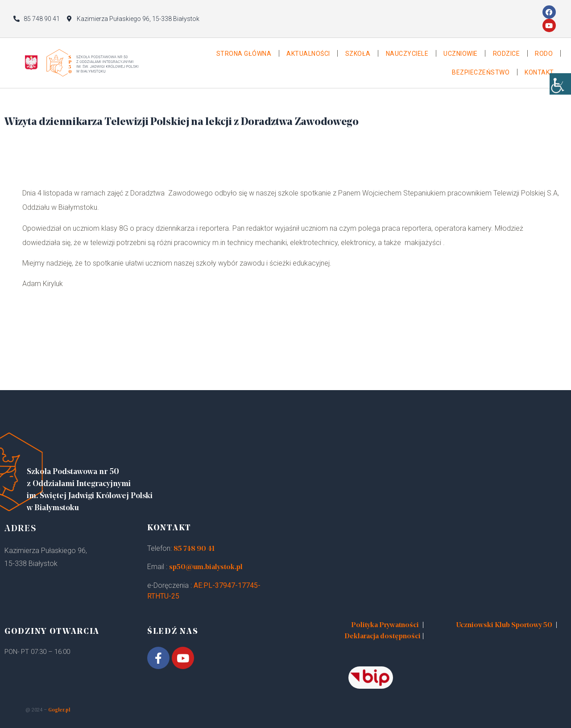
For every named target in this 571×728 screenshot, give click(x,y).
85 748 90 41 (194, 549)
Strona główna (244, 54)
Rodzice (507, 54)
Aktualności (308, 54)
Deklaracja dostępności (383, 636)
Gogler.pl (59, 710)
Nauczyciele (407, 54)
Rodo (544, 54)
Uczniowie (461, 54)
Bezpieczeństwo (481, 72)
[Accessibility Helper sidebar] (560, 89)
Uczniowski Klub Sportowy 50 (504, 625)
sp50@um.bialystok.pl (206, 567)
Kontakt (539, 72)
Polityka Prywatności (385, 625)
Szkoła (358, 54)
